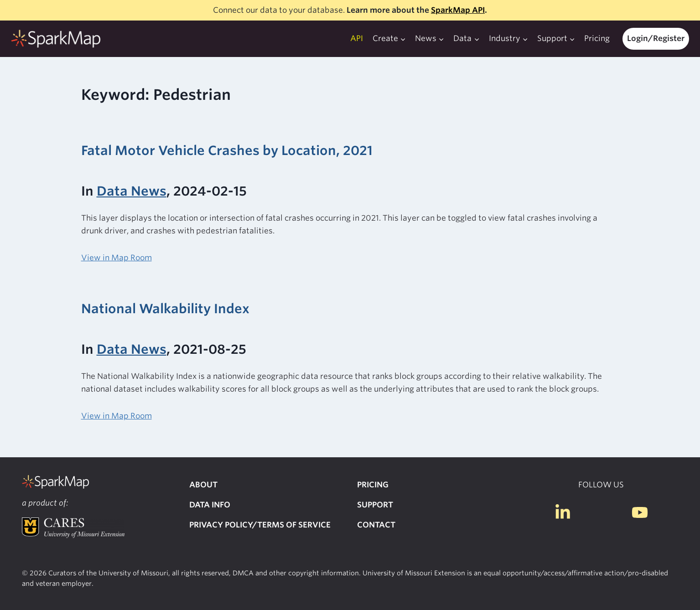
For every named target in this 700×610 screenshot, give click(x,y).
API (357, 38)
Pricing (597, 38)
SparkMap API (458, 10)
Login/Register (656, 38)
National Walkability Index (165, 309)
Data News (132, 191)
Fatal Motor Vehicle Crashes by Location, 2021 (227, 150)
